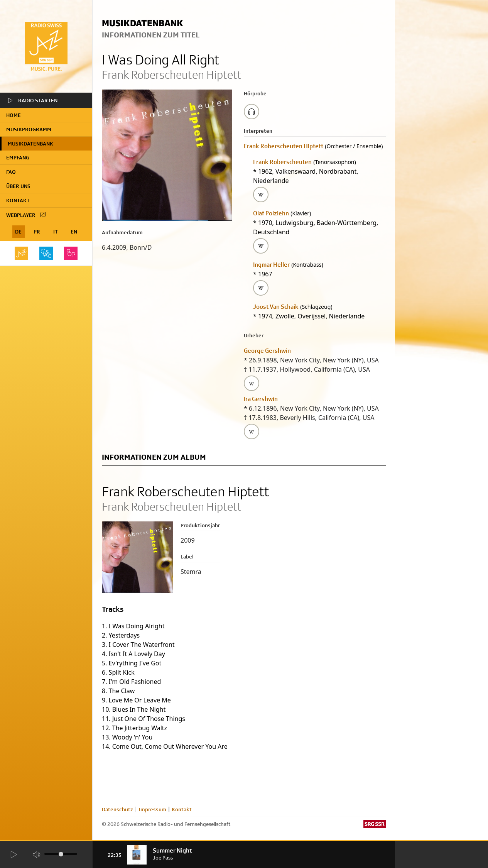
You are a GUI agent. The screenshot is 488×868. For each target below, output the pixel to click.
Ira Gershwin (261, 399)
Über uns (18, 186)
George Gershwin (267, 351)
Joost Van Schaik (276, 307)
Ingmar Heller (271, 265)
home (14, 115)
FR (37, 232)
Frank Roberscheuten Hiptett (284, 146)
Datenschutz (117, 809)
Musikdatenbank (30, 144)
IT (56, 232)
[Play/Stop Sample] (252, 112)
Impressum (153, 809)
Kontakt (18, 200)
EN (74, 232)
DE (18, 232)
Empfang (18, 157)
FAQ (11, 172)
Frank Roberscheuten (282, 162)
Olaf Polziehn (271, 213)
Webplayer (26, 215)
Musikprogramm (29, 129)
